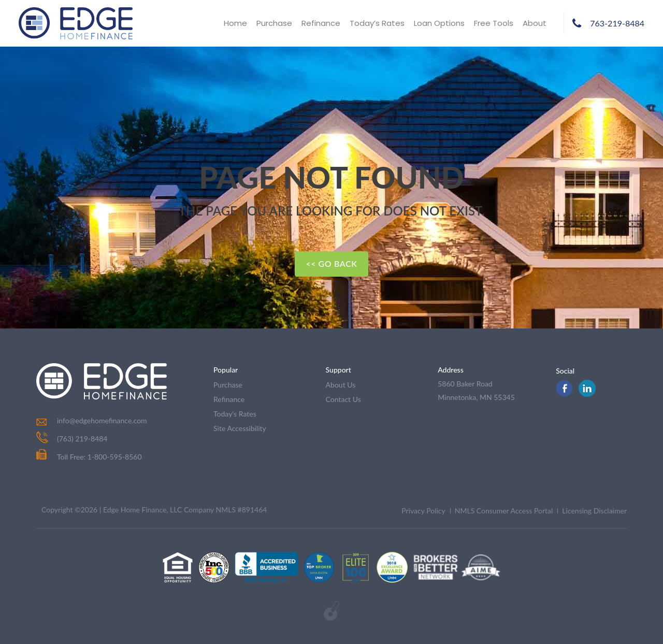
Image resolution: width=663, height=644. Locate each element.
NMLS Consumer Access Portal (504, 511)
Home (235, 23)
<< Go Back (331, 263)
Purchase (274, 23)
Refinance (321, 23)
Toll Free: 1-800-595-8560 (89, 457)
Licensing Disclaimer (594, 511)
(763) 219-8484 (82, 439)
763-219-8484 (617, 23)
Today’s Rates (377, 23)
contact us (343, 399)
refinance (229, 399)
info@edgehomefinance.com (102, 420)
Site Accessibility (240, 428)
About (535, 23)
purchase (228, 385)
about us (341, 385)
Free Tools (494, 23)
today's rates (235, 414)
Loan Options (439, 23)
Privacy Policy (423, 511)
